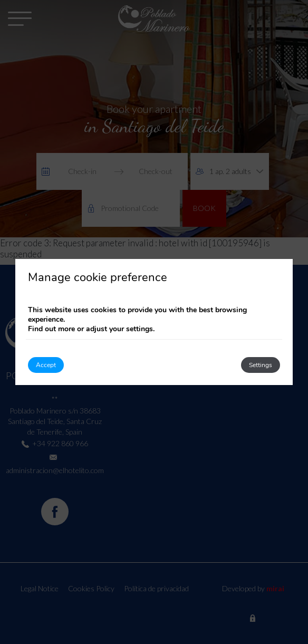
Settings (261, 365)
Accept (46, 365)
